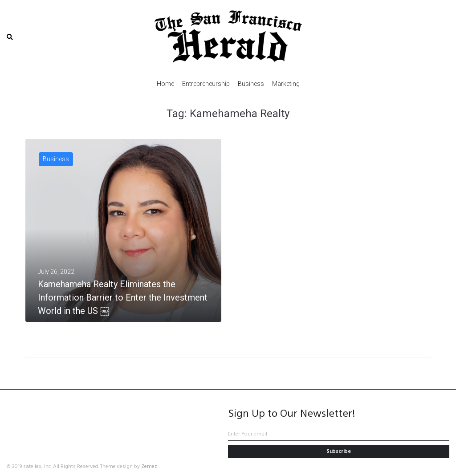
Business (56, 159)
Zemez (149, 467)
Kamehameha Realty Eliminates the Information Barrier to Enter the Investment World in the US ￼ (123, 297)
